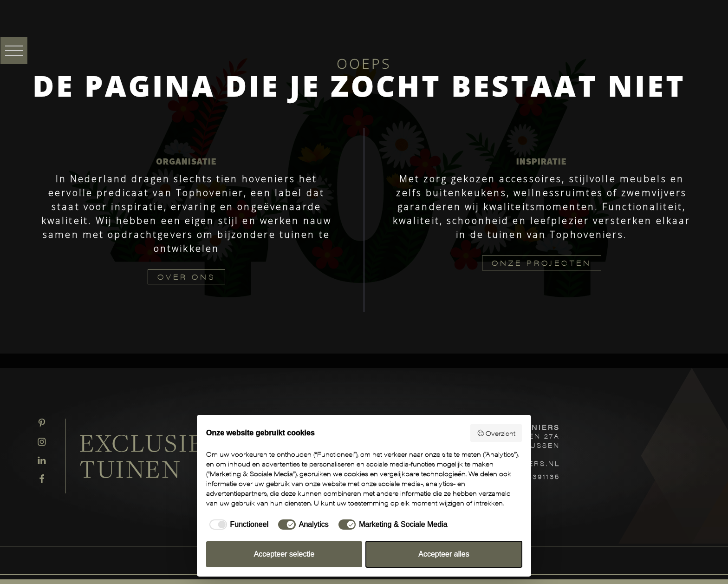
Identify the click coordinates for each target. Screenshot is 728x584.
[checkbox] (237, 525)
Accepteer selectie (284, 554)
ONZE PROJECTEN (542, 263)
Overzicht (496, 433)
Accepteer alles (444, 554)
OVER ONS (186, 277)
